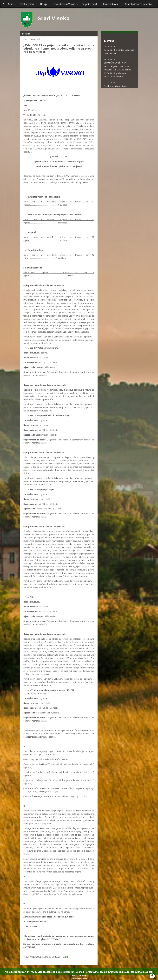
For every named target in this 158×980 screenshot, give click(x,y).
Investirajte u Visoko (66, 4)
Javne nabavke (112, 4)
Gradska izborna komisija (138, 4)
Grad (12, 4)
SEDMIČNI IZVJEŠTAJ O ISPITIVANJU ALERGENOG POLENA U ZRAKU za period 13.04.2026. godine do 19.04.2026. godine (118, 70)
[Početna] (4, 4)
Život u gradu (28, 4)
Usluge (45, 4)
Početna (26, 34)
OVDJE (65, 957)
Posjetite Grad (91, 4)
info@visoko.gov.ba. (119, 972)
